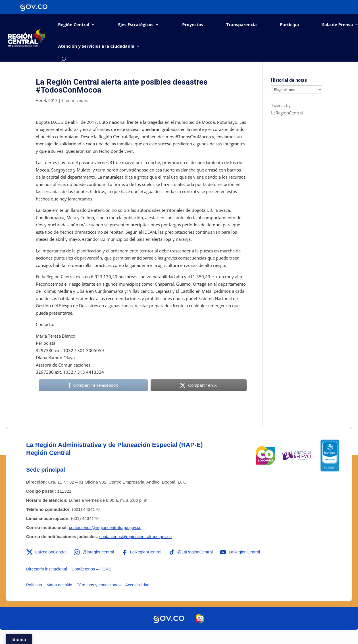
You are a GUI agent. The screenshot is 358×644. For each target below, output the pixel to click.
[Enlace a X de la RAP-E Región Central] (47, 552)
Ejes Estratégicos (136, 24)
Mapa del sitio (60, 585)
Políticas (34, 585)
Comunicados (75, 100)
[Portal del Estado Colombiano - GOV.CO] (34, 7)
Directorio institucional (47, 569)
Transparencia (241, 24)
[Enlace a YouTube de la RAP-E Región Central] (243, 552)
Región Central (74, 24)
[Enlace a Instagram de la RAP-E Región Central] (95, 552)
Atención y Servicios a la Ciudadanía (96, 46)
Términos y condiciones (100, 585)
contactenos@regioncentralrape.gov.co (106, 527)
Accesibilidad (140, 585)
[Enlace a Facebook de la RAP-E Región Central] (143, 552)
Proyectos (193, 24)
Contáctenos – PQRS (93, 569)
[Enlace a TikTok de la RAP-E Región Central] (193, 552)
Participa (289, 24)
